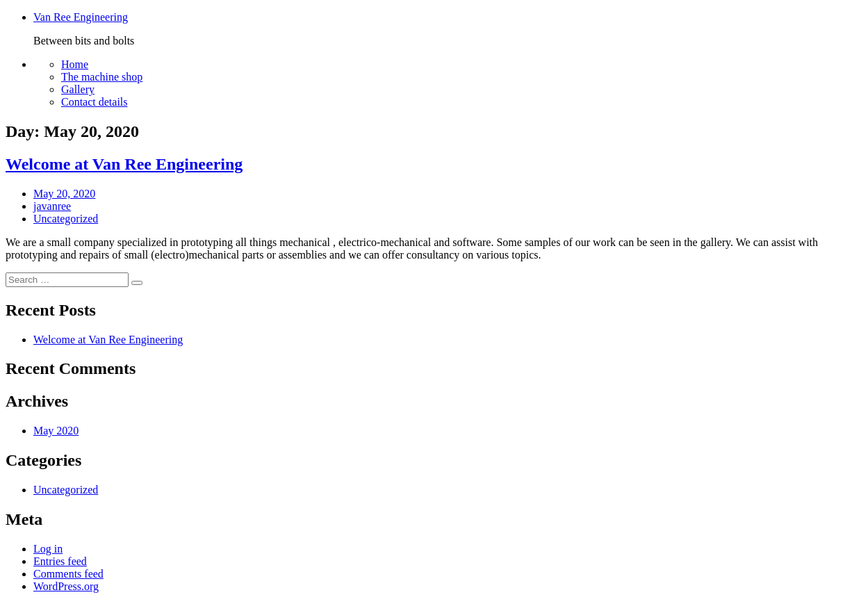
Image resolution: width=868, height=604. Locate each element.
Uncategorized (66, 219)
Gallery (78, 89)
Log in (48, 549)
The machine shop (102, 77)
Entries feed (60, 561)
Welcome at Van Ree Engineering (124, 164)
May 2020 (56, 431)
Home (75, 64)
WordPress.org (66, 586)
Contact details (95, 102)
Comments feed (68, 574)
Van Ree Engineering (81, 17)
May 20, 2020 (64, 194)
